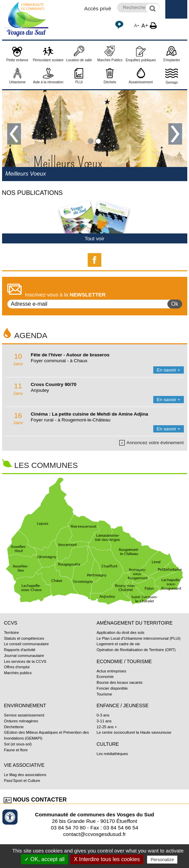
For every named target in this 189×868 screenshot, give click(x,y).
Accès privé (98, 8)
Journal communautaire (24, 656)
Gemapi (172, 82)
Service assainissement (24, 715)
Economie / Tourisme (124, 661)
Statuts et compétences (24, 638)
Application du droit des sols (120, 632)
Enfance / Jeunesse (123, 705)
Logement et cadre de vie (118, 644)
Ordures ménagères (21, 721)
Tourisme (104, 694)
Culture (108, 744)
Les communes (46, 465)
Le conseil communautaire (26, 644)
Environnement (25, 705)
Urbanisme (17, 82)
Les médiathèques (112, 754)
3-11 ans (104, 721)
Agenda (31, 335)
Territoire (12, 632)
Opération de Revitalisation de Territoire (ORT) (136, 650)
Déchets (110, 82)
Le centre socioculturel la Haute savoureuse (134, 732)
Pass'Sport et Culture (22, 781)
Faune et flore (16, 750)
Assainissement (141, 82)
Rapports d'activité (20, 650)
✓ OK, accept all (45, 859)
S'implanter (172, 60)
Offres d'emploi (17, 667)
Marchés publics (18, 673)
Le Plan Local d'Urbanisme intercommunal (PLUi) (138, 638)
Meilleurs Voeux (26, 174)
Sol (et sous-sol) (18, 744)
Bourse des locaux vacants (120, 682)
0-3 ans (103, 715)
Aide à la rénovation (48, 82)
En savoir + (169, 370)
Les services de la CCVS (25, 661)
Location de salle (79, 60)
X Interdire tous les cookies (107, 859)
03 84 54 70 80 (68, 828)
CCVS (11, 623)
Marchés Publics (110, 60)
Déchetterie (14, 727)
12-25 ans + (107, 727)
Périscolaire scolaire (48, 60)
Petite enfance (17, 60)
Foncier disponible (112, 688)
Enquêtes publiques (141, 60)
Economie (105, 677)
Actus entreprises (111, 671)
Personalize (162, 860)
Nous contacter (40, 800)
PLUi (79, 82)
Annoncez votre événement (151, 443)
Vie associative (24, 765)
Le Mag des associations (25, 775)
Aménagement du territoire (135, 623)
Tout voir (94, 238)
